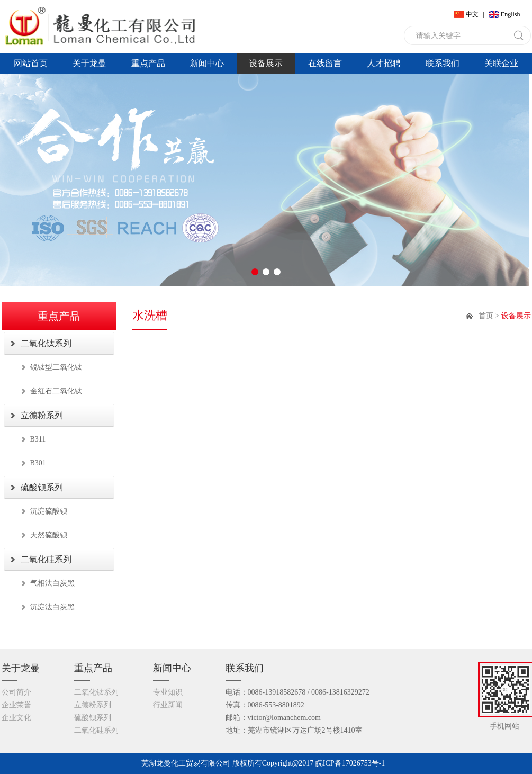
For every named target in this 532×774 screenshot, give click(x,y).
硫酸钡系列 (42, 487)
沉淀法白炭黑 (52, 607)
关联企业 (501, 63)
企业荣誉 (16, 705)
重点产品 (148, 63)
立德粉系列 (42, 415)
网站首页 (31, 63)
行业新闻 (168, 705)
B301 (38, 463)
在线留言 (325, 63)
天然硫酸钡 (49, 535)
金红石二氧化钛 (56, 391)
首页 (486, 316)
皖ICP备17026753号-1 (350, 763)
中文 (472, 14)
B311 (38, 439)
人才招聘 (384, 63)
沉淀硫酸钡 (49, 511)
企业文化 (16, 718)
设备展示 (266, 63)
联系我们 (443, 63)
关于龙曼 (89, 63)
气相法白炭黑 (52, 583)
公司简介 (16, 692)
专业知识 (168, 692)
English (511, 14)
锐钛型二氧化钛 (56, 367)
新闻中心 (207, 63)
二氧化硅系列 (46, 559)
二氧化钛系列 (46, 343)
